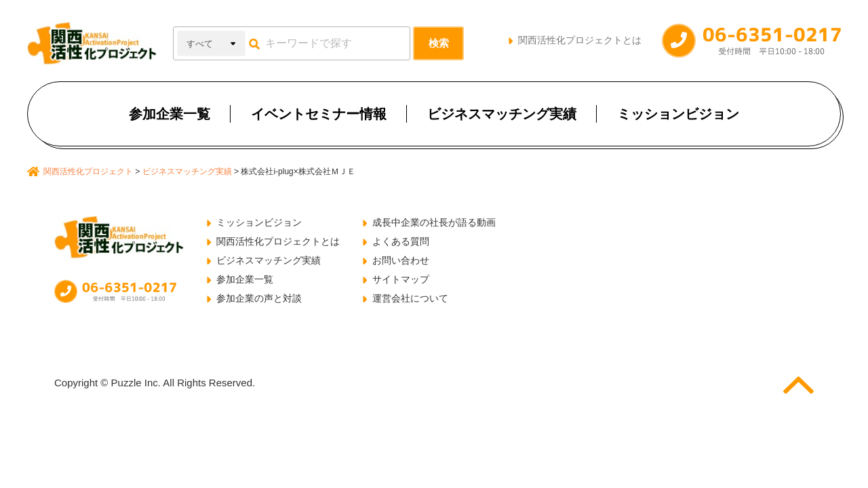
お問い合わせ (401, 260)
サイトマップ (401, 279)
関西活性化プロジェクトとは (580, 40)
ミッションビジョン (678, 114)
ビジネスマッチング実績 (502, 114)
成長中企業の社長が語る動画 (434, 222)
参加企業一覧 (170, 114)
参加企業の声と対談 (259, 298)
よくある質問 (401, 241)
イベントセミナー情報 (319, 114)
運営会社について (410, 298)
